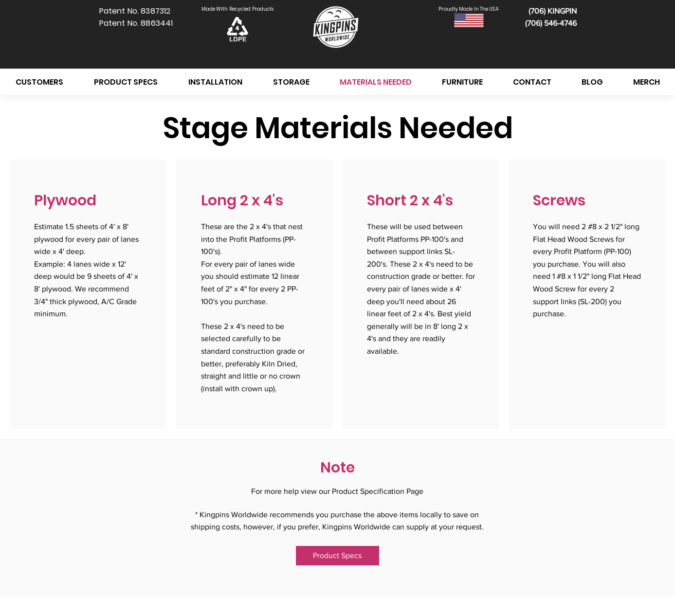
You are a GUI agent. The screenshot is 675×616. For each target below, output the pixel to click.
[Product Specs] (337, 556)
